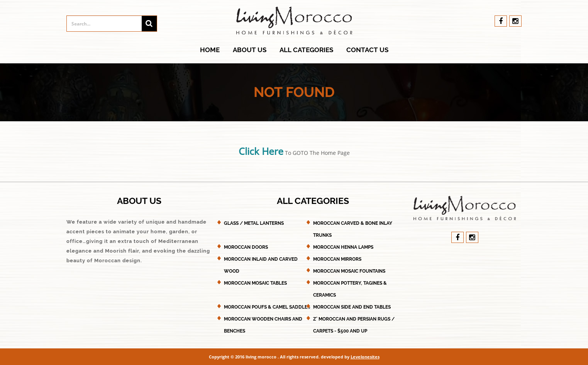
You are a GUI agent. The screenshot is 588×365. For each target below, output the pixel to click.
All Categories (306, 50)
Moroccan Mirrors (337, 259)
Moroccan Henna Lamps (343, 247)
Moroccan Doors (246, 247)
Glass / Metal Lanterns (254, 223)
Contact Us (367, 50)
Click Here (261, 151)
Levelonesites (365, 357)
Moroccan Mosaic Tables (255, 283)
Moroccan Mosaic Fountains (349, 271)
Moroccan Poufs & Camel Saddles (267, 307)
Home (210, 50)
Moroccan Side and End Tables (352, 307)
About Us (250, 50)
